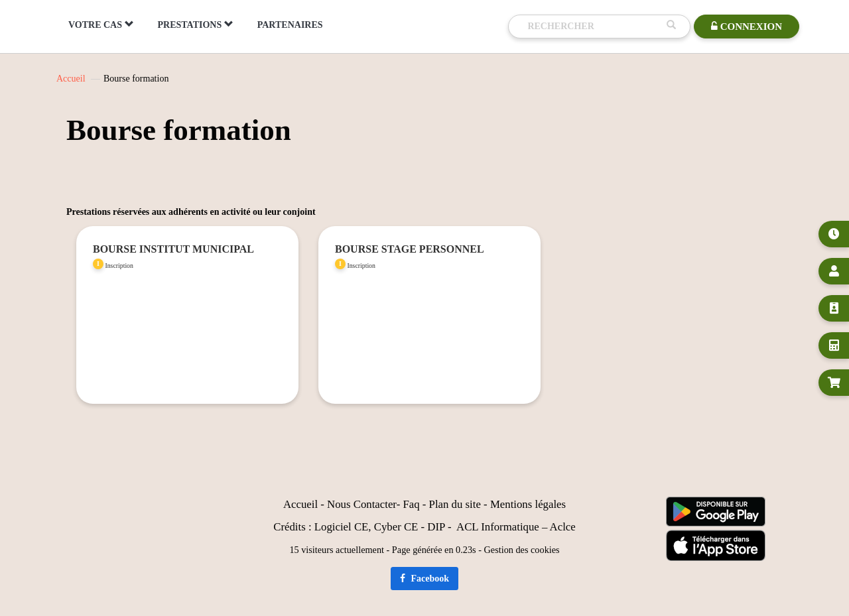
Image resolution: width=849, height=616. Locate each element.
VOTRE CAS (101, 25)
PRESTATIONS (196, 25)
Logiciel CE (342, 527)
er (392, 504)
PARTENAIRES (290, 25)
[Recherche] (594, 27)
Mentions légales (528, 504)
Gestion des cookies (522, 550)
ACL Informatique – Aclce (516, 527)
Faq (411, 504)
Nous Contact (358, 504)
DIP (436, 527)
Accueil (71, 79)
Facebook (424, 579)
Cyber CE (396, 527)
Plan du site (455, 504)
